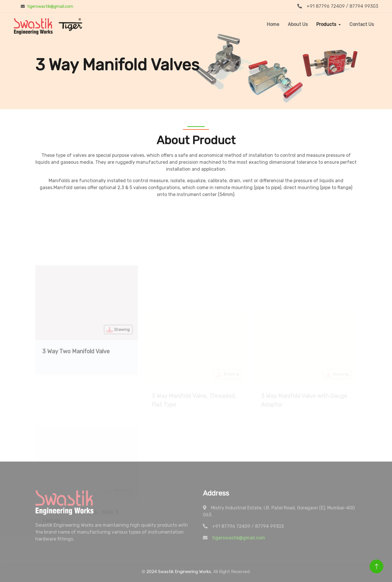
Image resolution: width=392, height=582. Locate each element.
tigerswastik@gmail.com (50, 6)
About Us (298, 24)
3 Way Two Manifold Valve (76, 383)
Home (273, 24)
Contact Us (362, 24)
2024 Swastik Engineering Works (179, 572)
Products (326, 24)
